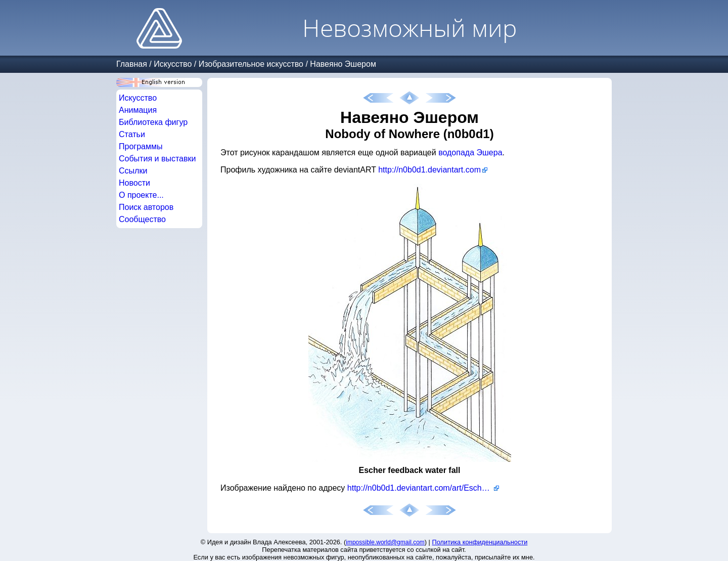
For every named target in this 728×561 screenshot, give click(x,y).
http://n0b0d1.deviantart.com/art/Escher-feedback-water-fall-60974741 (423, 488)
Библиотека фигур (153, 122)
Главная (132, 64)
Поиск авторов (146, 207)
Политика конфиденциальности (480, 542)
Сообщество (142, 219)
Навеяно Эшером (343, 64)
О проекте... (141, 195)
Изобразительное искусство (251, 64)
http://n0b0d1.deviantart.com (429, 170)
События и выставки (157, 159)
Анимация (138, 110)
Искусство (173, 64)
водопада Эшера (470, 153)
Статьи (132, 134)
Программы (141, 146)
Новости (134, 183)
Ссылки (133, 171)
